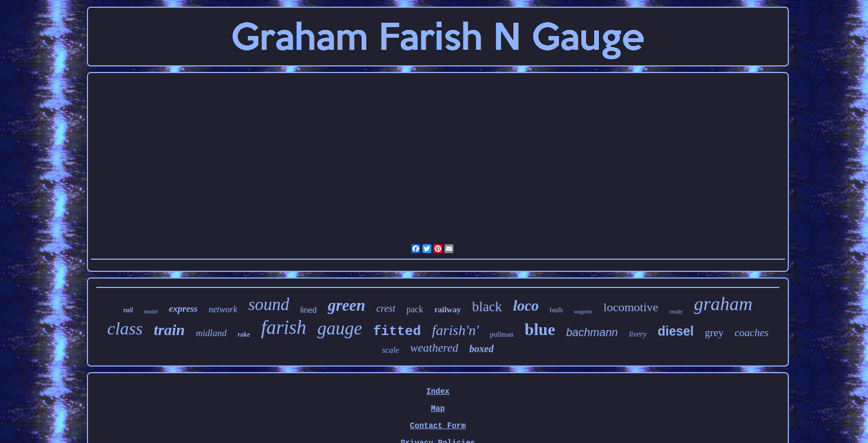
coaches (751, 333)
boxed (482, 349)
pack (415, 309)
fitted (397, 331)
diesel (676, 331)
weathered (434, 348)
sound (269, 304)
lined (309, 310)
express (183, 309)
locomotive (631, 307)
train (169, 330)
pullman (502, 334)
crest (386, 308)
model (151, 311)
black (487, 307)
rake (244, 334)
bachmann (592, 332)
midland (211, 333)
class (125, 328)
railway (447, 310)
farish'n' (455, 330)
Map (438, 409)
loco (526, 306)
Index (438, 392)
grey (714, 333)
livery (638, 334)
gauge (340, 328)
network (223, 309)
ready (676, 311)
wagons (583, 311)
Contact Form (438, 426)
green (347, 305)
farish (284, 328)
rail (128, 310)
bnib (556, 310)
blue (540, 329)
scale (391, 350)
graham (724, 304)
